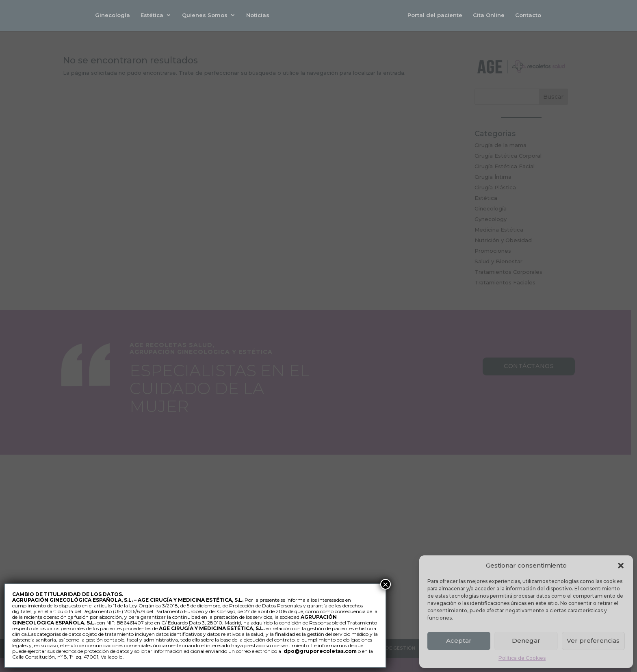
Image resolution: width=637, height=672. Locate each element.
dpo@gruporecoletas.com (320, 651)
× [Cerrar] (386, 584)
